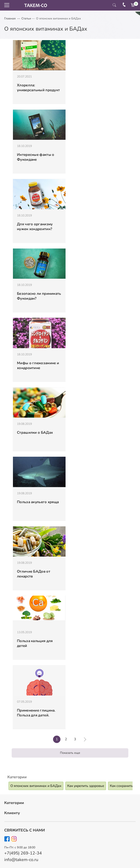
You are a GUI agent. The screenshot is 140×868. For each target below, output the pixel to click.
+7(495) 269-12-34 (23, 853)
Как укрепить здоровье (86, 786)
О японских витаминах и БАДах (36, 786)
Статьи (26, 18)
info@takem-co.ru (21, 860)
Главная (10, 18)
